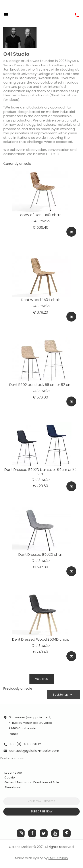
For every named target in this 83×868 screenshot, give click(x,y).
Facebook (32, 833)
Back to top (63, 695)
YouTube (55, 833)
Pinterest (67, 833)
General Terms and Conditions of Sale (32, 782)
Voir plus (42, 679)
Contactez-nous (12, 758)
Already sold (14, 787)
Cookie (10, 778)
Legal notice (13, 773)
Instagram (21, 833)
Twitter (44, 833)
